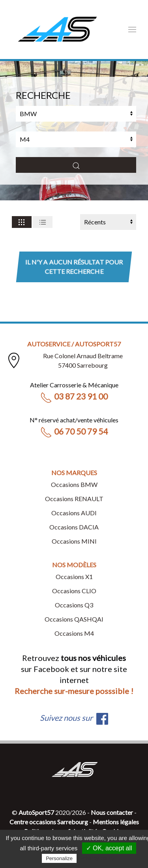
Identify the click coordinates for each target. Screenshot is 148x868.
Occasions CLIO (74, 591)
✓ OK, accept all (109, 848)
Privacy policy (97, 858)
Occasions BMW (74, 484)
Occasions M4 (74, 633)
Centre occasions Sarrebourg (49, 822)
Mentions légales (116, 822)
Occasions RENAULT (74, 499)
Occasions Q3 (74, 605)
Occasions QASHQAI (74, 619)
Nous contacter (112, 812)
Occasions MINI (74, 541)
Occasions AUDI (74, 513)
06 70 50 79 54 (74, 431)
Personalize (59, 858)
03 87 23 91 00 (74, 396)
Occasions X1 (74, 577)
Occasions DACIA (74, 527)
